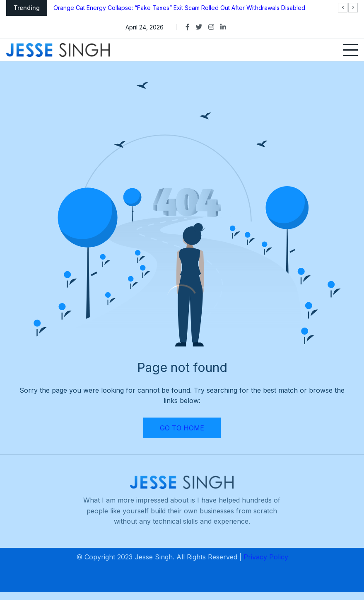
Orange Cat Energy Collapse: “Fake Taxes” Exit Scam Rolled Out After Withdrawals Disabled (179, 8)
